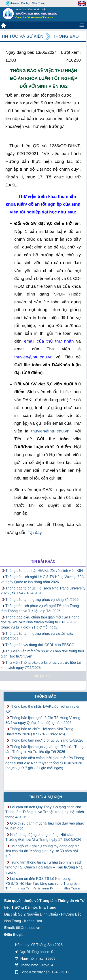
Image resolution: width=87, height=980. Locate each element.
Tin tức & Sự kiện (45, 797)
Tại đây (35, 532)
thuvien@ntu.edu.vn (50, 431)
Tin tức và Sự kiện (22, 36)
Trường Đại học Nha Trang (26, 3)
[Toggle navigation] (82, 25)
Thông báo (66, 36)
